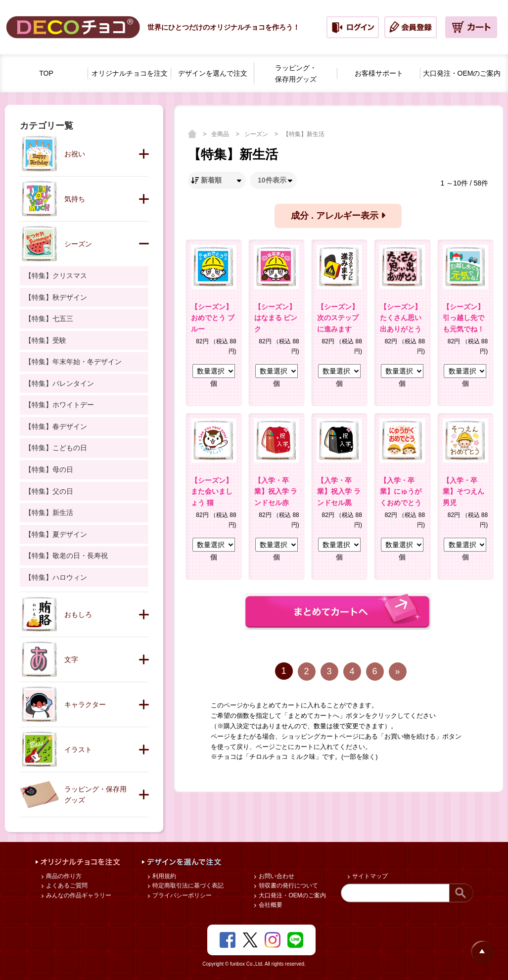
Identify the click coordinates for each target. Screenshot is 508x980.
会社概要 (270, 905)
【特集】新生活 (304, 134)
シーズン (257, 134)
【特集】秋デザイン (56, 297)
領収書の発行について (288, 886)
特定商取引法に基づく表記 (187, 886)
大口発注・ (462, 73)
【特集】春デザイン (56, 426)
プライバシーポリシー (181, 895)
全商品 (221, 134)
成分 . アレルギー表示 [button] (338, 216)
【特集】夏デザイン (56, 534)
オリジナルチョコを (130, 73)
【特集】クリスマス (56, 276)
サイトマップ (369, 876)
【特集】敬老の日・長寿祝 (66, 556)
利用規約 (163, 876)
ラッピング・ (296, 74)
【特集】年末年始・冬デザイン (73, 362)
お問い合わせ (276, 876)
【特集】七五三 (49, 319)
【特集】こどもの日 (56, 448)
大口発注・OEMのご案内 (292, 895)
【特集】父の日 (49, 491)
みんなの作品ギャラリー (78, 895)
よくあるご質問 (66, 886)
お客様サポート (379, 73)
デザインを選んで (213, 73)
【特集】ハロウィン (56, 577)
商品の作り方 (63, 876)
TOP (46, 73)
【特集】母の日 (49, 469)
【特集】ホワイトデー (59, 405)
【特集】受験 (46, 340)
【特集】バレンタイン (59, 383)
